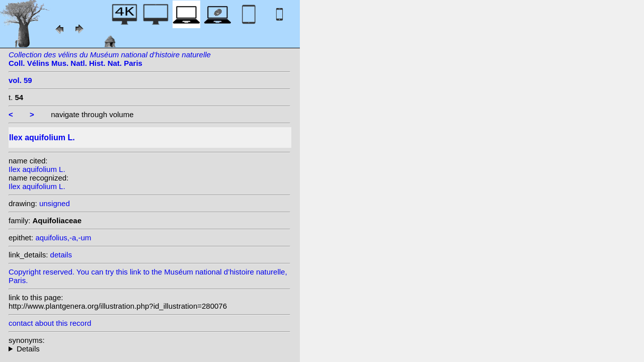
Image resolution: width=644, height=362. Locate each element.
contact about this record (50, 323)
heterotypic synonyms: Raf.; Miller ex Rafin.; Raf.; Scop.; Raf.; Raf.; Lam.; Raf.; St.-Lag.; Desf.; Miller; (149, 349)
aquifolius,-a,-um (63, 238)
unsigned (55, 203)
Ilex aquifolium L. (37, 169)
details (61, 255)
